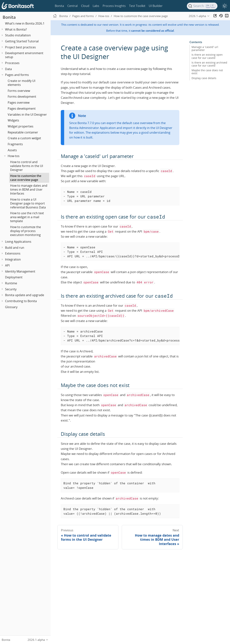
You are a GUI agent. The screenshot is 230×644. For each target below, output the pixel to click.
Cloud (85, 6)
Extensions (13, 253)
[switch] (225, 6)
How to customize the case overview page (26, 178)
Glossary (11, 307)
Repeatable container (23, 132)
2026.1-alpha (197, 16)
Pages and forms (17, 75)
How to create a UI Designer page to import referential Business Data (28, 203)
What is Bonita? (16, 29)
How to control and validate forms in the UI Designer (27, 166)
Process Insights (114, 6)
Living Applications (18, 242)
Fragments (15, 144)
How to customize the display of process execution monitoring (26, 231)
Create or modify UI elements (21, 83)
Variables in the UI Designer (27, 115)
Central (73, 6)
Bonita (59, 6)
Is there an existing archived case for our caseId (209, 64)
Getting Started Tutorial (22, 41)
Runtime (11, 283)
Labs (96, 6)
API (7, 265)
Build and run (15, 248)
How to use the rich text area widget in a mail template (27, 217)
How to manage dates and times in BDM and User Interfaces (29, 189)
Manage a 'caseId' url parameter (205, 49)
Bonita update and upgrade (25, 295)
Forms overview (19, 91)
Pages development (22, 109)
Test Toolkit (137, 6)
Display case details (204, 78)
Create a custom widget (24, 138)
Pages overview (19, 103)
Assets (12, 150)
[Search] (202, 6)
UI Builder (156, 6)
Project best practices (20, 47)
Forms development (22, 97)
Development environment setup (24, 55)
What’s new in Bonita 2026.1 (25, 23)
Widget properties (21, 126)
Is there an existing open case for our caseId (207, 56)
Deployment (14, 277)
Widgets (13, 120)
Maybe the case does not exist (207, 72)
